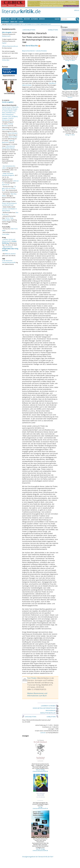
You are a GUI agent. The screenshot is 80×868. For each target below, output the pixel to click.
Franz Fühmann (13, 133)
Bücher (27, 19)
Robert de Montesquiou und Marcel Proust (9, 204)
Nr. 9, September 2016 (28, 24)
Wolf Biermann (11, 113)
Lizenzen (43, 733)
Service (42, 19)
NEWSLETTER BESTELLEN (49, 713)
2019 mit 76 (6, 185)
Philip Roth (15, 107)
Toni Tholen (32, 678)
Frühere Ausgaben (14, 24)
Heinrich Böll (6, 109)
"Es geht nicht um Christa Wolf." (9, 188)
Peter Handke (13, 137)
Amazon (70, 97)
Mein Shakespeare (8, 114)
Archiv (13, 19)
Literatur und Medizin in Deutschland (9, 210)
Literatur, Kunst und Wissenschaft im (9, 241)
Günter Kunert (6, 107)
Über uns (14, 22)
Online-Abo (6, 60)
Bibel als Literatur (10, 254)
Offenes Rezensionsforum (10, 46)
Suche (57, 19)
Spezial (20, 19)
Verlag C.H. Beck (70, 60)
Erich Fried (5, 129)
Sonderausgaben (8, 102)
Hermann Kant (7, 116)
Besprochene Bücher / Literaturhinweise (34, 51)
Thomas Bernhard (8, 125)
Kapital (4, 43)
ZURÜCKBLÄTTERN (29, 30)
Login (21, 22)
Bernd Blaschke (32, 46)
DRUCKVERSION (52, 710)
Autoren (34, 19)
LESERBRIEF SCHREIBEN (50, 706)
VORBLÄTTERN (53, 30)
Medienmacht (6, 36)
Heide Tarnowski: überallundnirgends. (8, 174)
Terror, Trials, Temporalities (8, 219)
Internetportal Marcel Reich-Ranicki (8, 147)
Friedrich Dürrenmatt (8, 119)
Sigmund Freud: (10, 249)
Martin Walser (8, 111)
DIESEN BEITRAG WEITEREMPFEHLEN (46, 708)
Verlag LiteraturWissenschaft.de (40, 808)
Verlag (77, 10)
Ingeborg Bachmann (8, 141)
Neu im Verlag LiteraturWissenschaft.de (40, 770)
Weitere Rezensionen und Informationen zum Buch (37, 694)
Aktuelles (6, 19)
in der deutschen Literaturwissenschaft (9, 261)
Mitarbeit (5, 22)
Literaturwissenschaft (43, 24)
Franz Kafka (6, 234)
